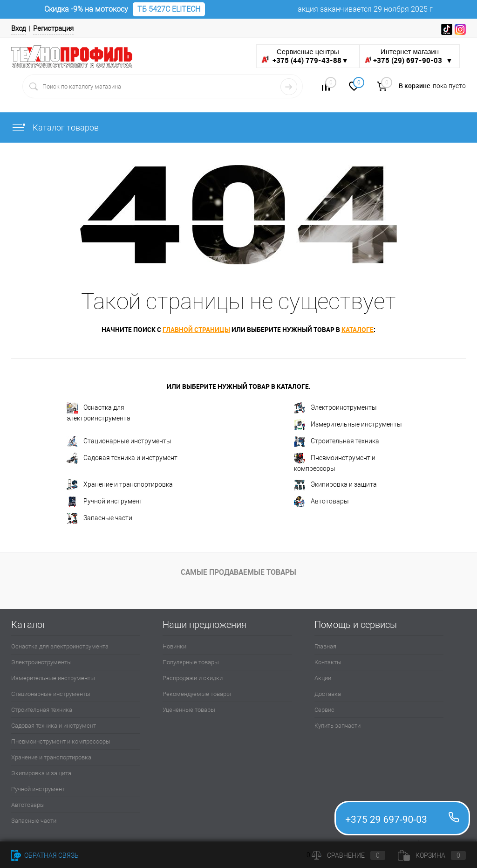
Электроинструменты (335, 408)
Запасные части (99, 518)
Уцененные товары (189, 710)
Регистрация (53, 28)
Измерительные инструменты (348, 425)
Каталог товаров (55, 127)
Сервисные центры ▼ (305, 56)
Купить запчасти (337, 726)
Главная (325, 646)
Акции (323, 678)
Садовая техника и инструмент (122, 458)
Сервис (324, 710)
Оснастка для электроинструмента (99, 412)
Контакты (328, 662)
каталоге (358, 329)
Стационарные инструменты (119, 441)
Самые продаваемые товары (238, 572)
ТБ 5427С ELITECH (169, 9)
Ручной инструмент (105, 502)
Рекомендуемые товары (197, 694)
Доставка (328, 694)
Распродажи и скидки (193, 678)
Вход (19, 28)
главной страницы (196, 329)
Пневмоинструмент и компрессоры (335, 462)
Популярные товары (191, 662)
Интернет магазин (410, 56)
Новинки (174, 646)
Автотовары (321, 502)
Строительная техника (337, 441)
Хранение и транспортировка (120, 485)
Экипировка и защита (335, 485)
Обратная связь (45, 855)
